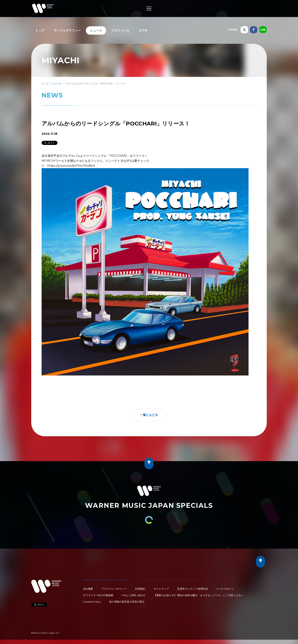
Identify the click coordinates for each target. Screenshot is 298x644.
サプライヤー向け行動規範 (98, 595)
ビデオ (143, 30)
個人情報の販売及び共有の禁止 (127, 602)
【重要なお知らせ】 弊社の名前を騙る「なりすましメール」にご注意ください (199, 595)
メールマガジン (225, 589)
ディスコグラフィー (67, 30)
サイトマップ (161, 589)
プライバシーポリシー (114, 589)
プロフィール (120, 30)
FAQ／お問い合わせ (134, 595)
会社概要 (88, 589)
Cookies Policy (92, 602)
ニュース (96, 30)
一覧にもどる (149, 415)
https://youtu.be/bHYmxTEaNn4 (145, 168)
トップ (40, 30)
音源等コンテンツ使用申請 (192, 589)
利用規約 (140, 589)
